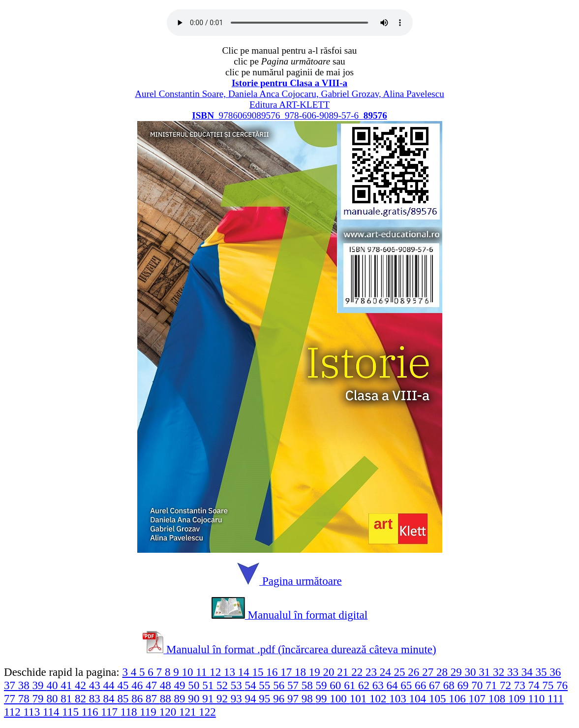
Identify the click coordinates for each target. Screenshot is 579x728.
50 (195, 685)
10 (189, 672)
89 (181, 698)
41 (68, 685)
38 (25, 685)
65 (408, 685)
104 (419, 698)
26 (415, 672)
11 (203, 672)
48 (167, 685)
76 (562, 685)
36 (555, 672)
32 (500, 672)
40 (53, 685)
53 (238, 685)
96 (280, 698)
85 (124, 698)
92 (224, 698)
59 (323, 685)
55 (266, 685)
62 (365, 685)
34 (529, 672)
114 (52, 712)
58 (309, 685)
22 (358, 672)
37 (11, 685)
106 (458, 698)
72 (507, 685)
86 (138, 698)
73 (521, 685)
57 (294, 685)
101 (360, 698)
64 (394, 685)
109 (518, 698)
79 (40, 698)
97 (294, 698)
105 (439, 698)
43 (96, 685)
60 (337, 685)
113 (33, 712)
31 (486, 672)
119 (149, 712)
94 (252, 698)
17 (288, 672)
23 (373, 672)
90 (195, 698)
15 (259, 672)
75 (549, 685)
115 (72, 712)
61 (351, 685)
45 (124, 685)
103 (399, 698)
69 (465, 685)
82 (82, 698)
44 (110, 685)
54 (252, 685)
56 (280, 685)
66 (422, 685)
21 (344, 672)
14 (245, 672)
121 (189, 712)
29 (458, 672)
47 (153, 685)
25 (401, 672)
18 (302, 672)
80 (53, 698)
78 (25, 698)
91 (209, 698)
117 (110, 712)
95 (266, 698)
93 (238, 698)
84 (110, 698)
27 (429, 672)
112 (14, 712)
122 (207, 712)
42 (82, 685)
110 (537, 698)
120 (169, 712)
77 (11, 698)
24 (387, 672)
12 (217, 672)
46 (138, 685)
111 (556, 698)
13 (231, 672)
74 (535, 685)
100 (339, 698)
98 (309, 698)
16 (273, 672)
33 (514, 672)
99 (323, 698)
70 (478, 685)
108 (498, 698)
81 (68, 698)
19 (316, 672)
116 (91, 712)
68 (450, 685)
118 (130, 712)
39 (40, 685)
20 (330, 672)
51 (209, 685)
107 (479, 698)
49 (181, 685)
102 (379, 698)
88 (167, 698)
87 (153, 698)
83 (96, 698)
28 (443, 672)
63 (380, 685)
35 (543, 672)
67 (436, 685)
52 (224, 685)
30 (472, 672)
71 (493, 685)
